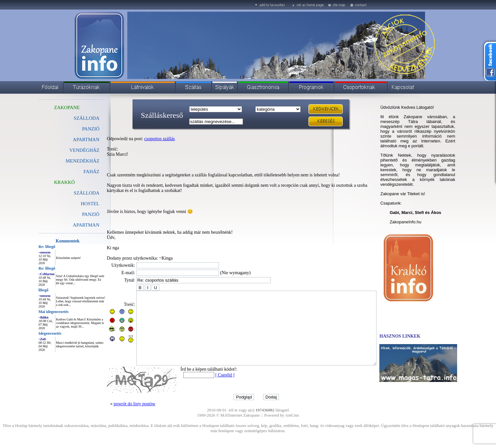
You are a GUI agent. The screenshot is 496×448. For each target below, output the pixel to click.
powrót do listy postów (120, 418)
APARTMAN (72, 140)
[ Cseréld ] (210, 390)
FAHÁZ (77, 172)
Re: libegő (32, 247)
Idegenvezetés (35, 333)
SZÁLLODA (72, 118)
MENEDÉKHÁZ (68, 161)
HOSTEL (75, 204)
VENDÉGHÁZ (70, 150)
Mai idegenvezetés (39, 312)
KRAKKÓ (50, 182)
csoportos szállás (145, 139)
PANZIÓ (76, 129)
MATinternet (231, 430)
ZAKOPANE (52, 107)
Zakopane (252, 430)
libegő (29, 290)
